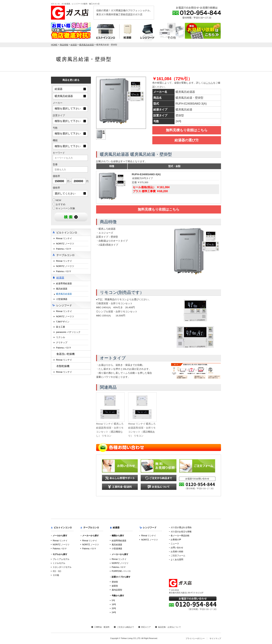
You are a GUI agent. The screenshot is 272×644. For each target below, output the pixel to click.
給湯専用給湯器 (64, 283)
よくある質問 (177, 560)
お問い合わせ (177, 548)
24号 (114, 612)
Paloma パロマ (64, 249)
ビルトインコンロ (105, 33)
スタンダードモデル (62, 567)
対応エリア (146, 627)
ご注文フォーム (178, 556)
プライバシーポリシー (195, 638)
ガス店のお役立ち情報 (181, 532)
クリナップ (62, 342)
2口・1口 (57, 571)
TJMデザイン (63, 322)
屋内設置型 (117, 590)
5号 (113, 600)
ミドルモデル (59, 563)
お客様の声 (176, 540)
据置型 (115, 586)
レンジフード (147, 33)
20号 (114, 608)
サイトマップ (215, 638)
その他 (56, 575)
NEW (57, 200)
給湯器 (127, 33)
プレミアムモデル (61, 559)
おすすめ (59, 204)
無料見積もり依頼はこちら (187, 130)
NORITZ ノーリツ (65, 244)
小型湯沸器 (62, 299)
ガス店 (71, 13)
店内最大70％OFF (71, 31)
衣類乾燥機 (63, 366)
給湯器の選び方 (187, 140)
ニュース (175, 544)
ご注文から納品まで (125, 627)
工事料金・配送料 (102, 627)
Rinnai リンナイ (64, 238)
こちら (209, 83)
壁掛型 (115, 582)
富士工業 (61, 327)
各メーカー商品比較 (180, 536)
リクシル (61, 337)
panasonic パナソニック (68, 332)
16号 (114, 604)
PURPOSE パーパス (121, 571)
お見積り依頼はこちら (203, 31)
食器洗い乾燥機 (65, 354)
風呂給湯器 (62, 289)
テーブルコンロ (172, 33)
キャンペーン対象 (64, 208)
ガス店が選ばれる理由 (181, 527)
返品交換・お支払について (169, 627)
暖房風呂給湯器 (64, 294)
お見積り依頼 (177, 552)
